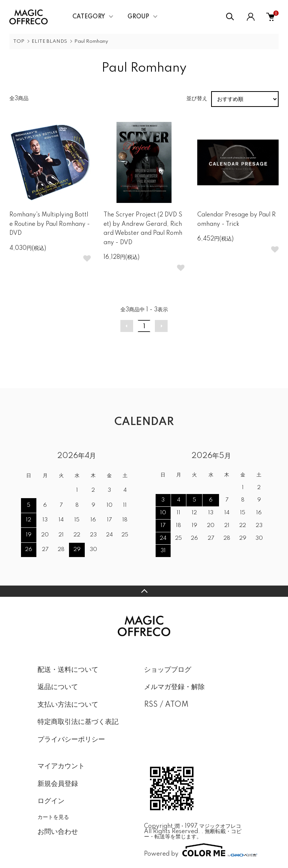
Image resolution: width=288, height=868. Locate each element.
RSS (151, 705)
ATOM (177, 705)
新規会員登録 (58, 784)
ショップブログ (168, 670)
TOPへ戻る (144, 591)
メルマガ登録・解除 (174, 687)
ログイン (51, 801)
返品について (58, 687)
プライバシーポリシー (71, 740)
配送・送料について (68, 670)
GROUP (138, 17)
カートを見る (53, 817)
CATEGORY (89, 17)
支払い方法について (68, 705)
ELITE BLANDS (49, 41)
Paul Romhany (91, 41)
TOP (19, 41)
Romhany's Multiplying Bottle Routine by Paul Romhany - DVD (50, 224)
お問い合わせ (58, 832)
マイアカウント (61, 766)
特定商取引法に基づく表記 (78, 722)
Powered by (197, 850)
